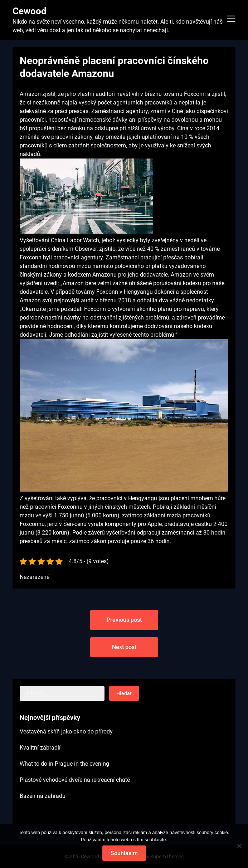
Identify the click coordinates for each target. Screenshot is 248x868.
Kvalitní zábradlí (40, 748)
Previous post (124, 620)
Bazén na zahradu (43, 796)
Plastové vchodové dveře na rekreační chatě (75, 780)
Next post (124, 647)
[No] (239, 846)
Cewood (30, 11)
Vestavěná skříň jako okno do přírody (66, 732)
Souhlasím (124, 853)
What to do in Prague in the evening (64, 764)
